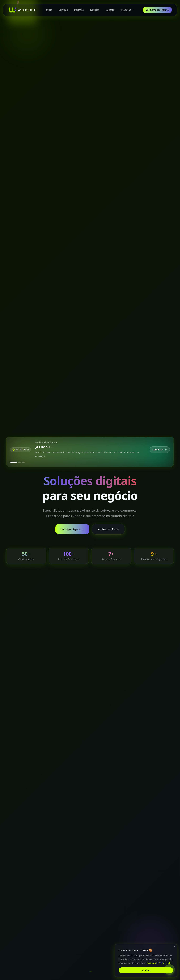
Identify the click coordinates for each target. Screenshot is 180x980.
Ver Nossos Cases (108, 529)
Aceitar (146, 970)
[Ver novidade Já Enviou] (14, 462)
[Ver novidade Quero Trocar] (19, 462)
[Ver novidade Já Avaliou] (23, 462)
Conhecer (160, 449)
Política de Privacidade (159, 963)
